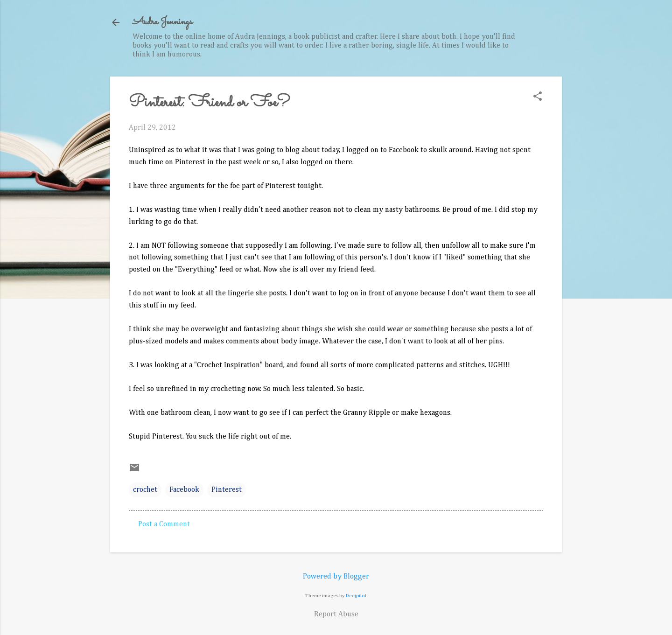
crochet (145, 490)
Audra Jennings (162, 22)
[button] (538, 97)
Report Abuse (336, 614)
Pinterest (227, 490)
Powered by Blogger (336, 577)
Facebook (184, 490)
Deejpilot (356, 596)
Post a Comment (164, 524)
